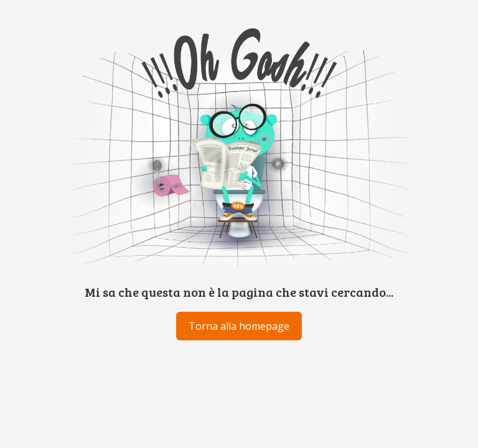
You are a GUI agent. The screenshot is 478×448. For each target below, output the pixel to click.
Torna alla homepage (239, 326)
